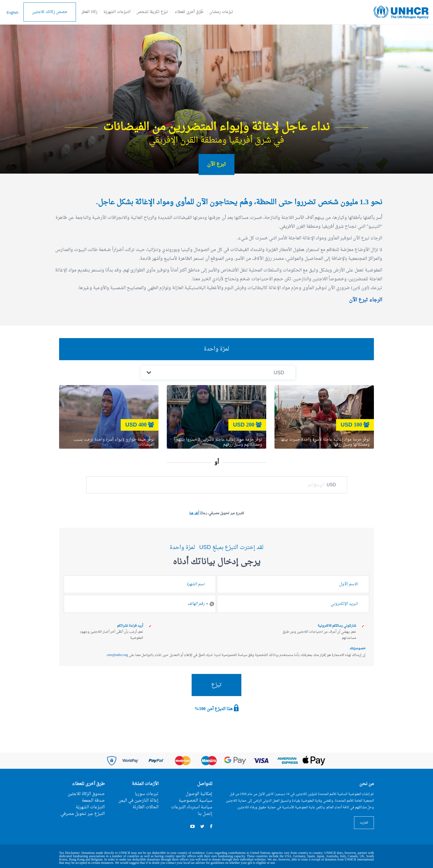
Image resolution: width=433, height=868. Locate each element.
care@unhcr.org (117, 655)
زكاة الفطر (89, 12)
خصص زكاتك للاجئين (50, 12)
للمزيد (364, 823)
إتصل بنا (205, 814)
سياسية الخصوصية (196, 801)
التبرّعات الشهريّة (117, 12)
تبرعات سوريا (147, 794)
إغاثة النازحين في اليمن (138, 801)
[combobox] (210, 604)
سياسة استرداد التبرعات (192, 807)
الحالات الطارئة (146, 807)
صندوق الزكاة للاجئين (86, 794)
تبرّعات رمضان (221, 12)
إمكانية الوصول (199, 794)
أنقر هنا (194, 513)
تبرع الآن (216, 164)
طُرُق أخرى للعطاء (189, 12)
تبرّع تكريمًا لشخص (152, 12)
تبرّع (216, 685)
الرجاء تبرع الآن (366, 300)
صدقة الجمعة (93, 801)
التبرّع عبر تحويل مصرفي (83, 814)
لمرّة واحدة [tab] (216, 349)
